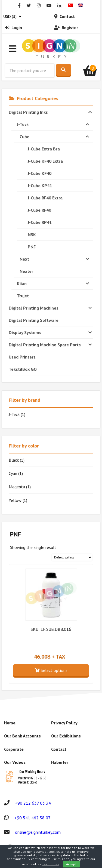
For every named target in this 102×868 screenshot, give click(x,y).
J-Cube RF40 (39, 210)
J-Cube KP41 (40, 186)
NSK (32, 234)
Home (10, 723)
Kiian (54, 283)
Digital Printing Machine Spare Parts (51, 345)
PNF (32, 247)
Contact (64, 16)
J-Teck (54, 124)
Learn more (51, 864)
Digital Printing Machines (51, 308)
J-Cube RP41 (40, 222)
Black (14, 460)
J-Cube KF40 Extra (45, 161)
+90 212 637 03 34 (33, 803)
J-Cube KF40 (40, 173)
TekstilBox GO (23, 369)
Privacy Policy (64, 723)
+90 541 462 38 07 (33, 818)
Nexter (26, 271)
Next (55, 259)
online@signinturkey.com (38, 832)
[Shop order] (72, 557)
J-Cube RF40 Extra (45, 198)
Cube (55, 137)
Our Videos (15, 762)
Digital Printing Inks (51, 112)
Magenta (17, 487)
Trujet (23, 296)
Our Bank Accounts (22, 736)
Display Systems (51, 332)
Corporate (14, 749)
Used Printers (22, 357)
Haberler (60, 762)
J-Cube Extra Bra (44, 149)
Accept (71, 864)
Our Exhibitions (66, 736)
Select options (51, 670)
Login (13, 27)
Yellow (15, 500)
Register (66, 27)
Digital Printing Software (34, 320)
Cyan (13, 473)
